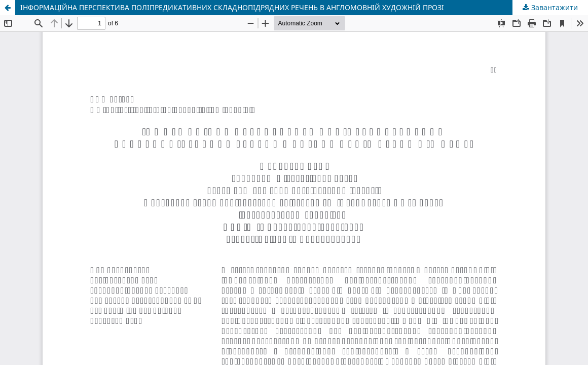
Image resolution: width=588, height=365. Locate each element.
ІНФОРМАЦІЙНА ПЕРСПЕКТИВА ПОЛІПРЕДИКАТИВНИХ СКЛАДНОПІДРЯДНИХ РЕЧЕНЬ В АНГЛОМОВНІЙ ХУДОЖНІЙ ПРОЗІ (232, 7)
